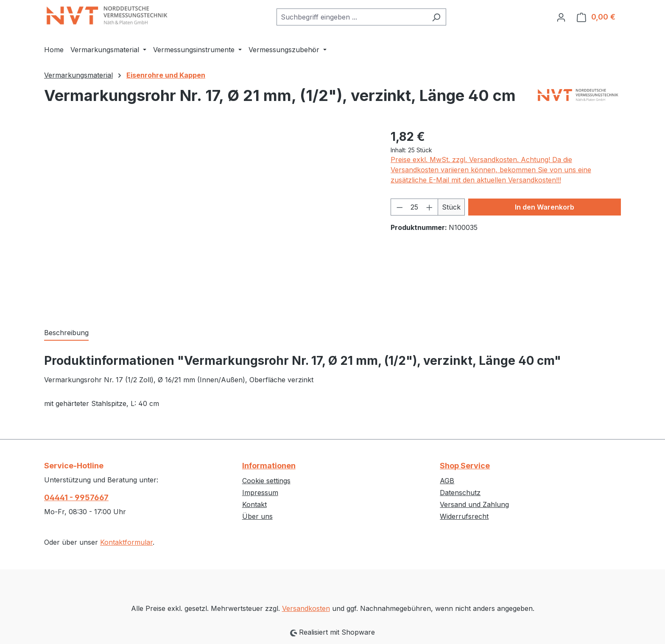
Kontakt (254, 504)
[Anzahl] (414, 207)
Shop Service (465, 466)
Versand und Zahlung (474, 504)
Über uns (257, 516)
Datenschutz (460, 493)
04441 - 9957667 (76, 497)
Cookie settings (266, 481)
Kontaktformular (126, 542)
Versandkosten (306, 608)
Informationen (269, 466)
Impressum (260, 493)
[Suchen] (436, 17)
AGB (447, 481)
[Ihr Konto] (561, 17)
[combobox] (352, 17)
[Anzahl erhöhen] (430, 207)
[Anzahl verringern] (400, 207)
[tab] (66, 333)
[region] (209, 219)
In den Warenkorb (545, 207)
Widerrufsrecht (464, 516)
